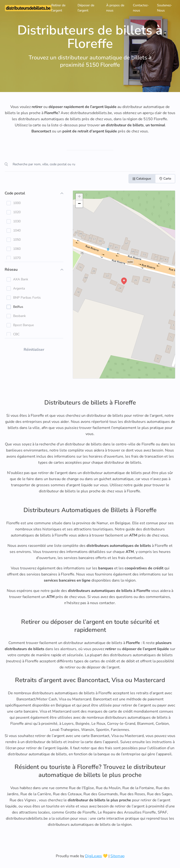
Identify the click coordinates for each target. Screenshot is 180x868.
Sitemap (117, 856)
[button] (124, 281)
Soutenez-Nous (165, 8)
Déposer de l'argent (86, 8)
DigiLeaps (94, 856)
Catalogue (142, 179)
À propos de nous (115, 8)
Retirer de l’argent (58, 8)
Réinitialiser (34, 350)
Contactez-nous (141, 8)
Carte (165, 179)
